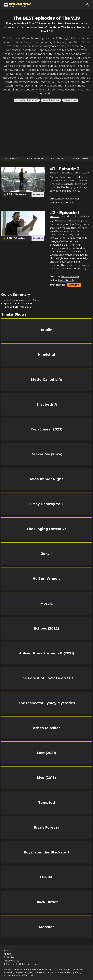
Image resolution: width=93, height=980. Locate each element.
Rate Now (38, 194)
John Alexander (70, 199)
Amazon (74, 285)
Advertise (9, 957)
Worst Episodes (35, 159)
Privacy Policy (11, 961)
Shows (7, 951)
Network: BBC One (51, 100)
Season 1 (55, 173)
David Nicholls (66, 203)
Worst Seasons (80, 159)
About (7, 954)
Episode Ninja (32, 964)
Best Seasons (58, 159)
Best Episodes (12, 159)
